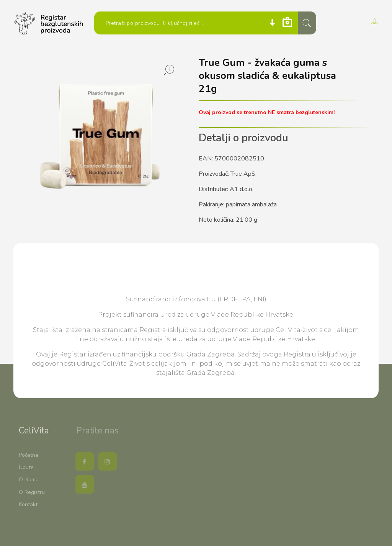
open (169, 70)
